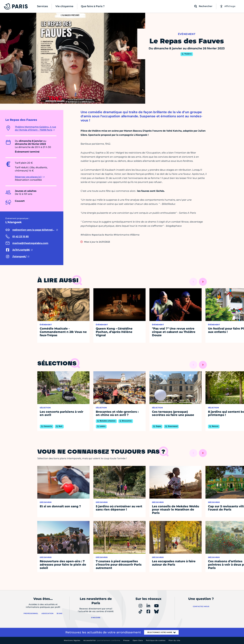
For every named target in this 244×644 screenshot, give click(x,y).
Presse (126, 640)
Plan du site (174, 640)
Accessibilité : (102, 640)
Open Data (138, 640)
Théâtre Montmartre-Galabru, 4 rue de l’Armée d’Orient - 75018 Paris (35, 128)
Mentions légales (72, 640)
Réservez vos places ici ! (29, 177)
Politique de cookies (156, 640)
